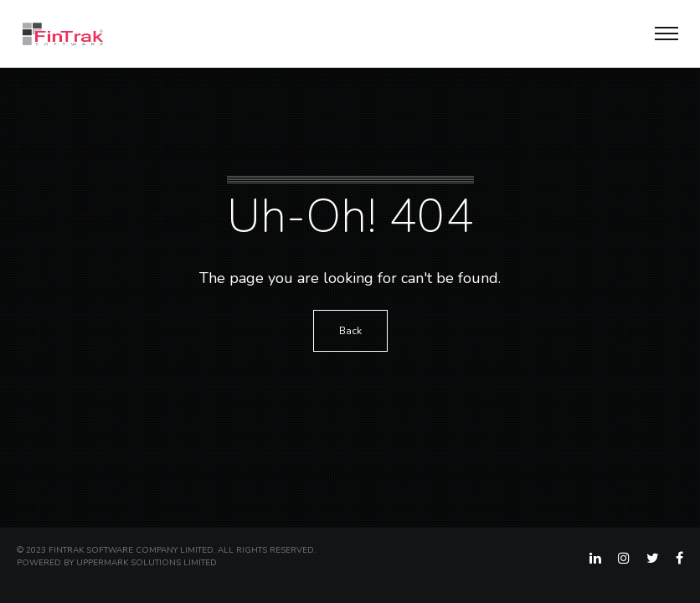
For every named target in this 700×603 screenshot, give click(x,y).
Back (350, 331)
